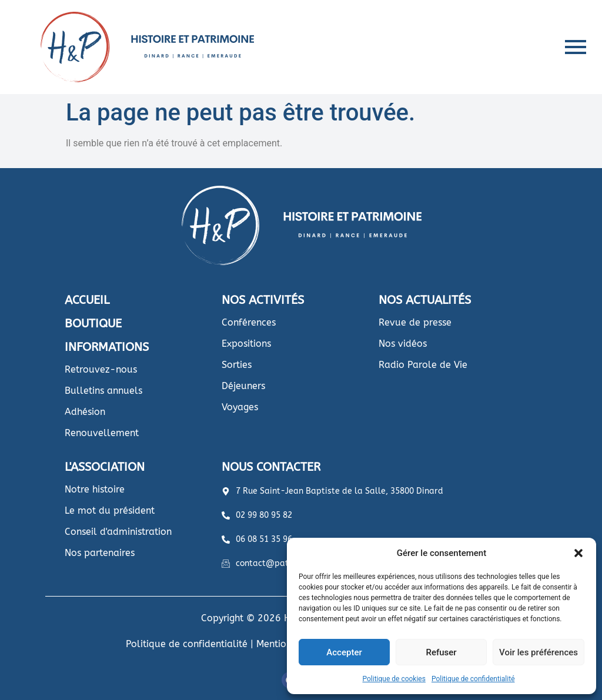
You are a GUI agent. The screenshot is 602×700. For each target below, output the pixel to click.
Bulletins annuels (103, 391)
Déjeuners (243, 386)
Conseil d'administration (118, 532)
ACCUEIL (87, 300)
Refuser (441, 652)
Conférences (249, 322)
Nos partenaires (100, 553)
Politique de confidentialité (473, 679)
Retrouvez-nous (101, 369)
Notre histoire (95, 489)
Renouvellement (102, 433)
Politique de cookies (394, 679)
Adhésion (85, 412)
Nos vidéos (403, 344)
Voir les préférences (539, 652)
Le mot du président (110, 510)
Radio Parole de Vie (423, 365)
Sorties (237, 365)
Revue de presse (415, 322)
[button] (578, 553)
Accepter (344, 652)
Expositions (246, 344)
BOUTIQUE (93, 324)
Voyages (240, 407)
